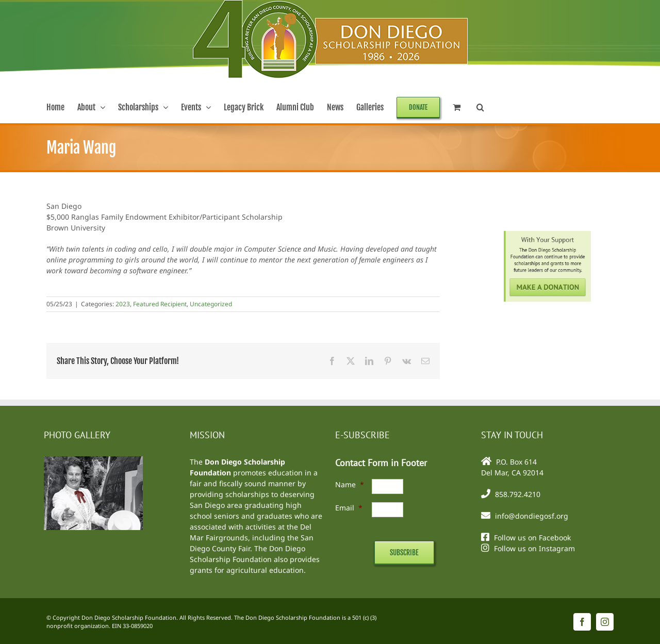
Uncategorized (211, 304)
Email (349, 508)
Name (350, 484)
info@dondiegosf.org (532, 516)
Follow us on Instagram (534, 548)
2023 (123, 304)
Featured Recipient (160, 304)
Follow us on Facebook (532, 538)
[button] (480, 107)
